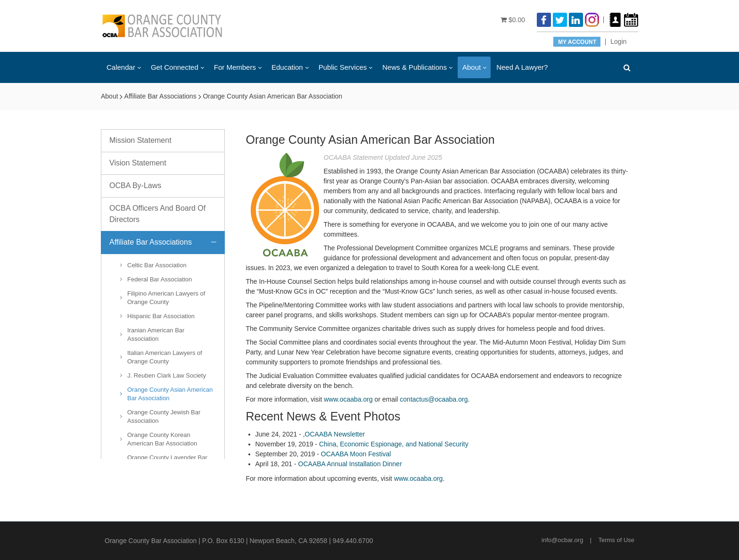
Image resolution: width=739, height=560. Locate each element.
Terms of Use (616, 540)
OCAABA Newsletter (335, 434)
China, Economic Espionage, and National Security (394, 444)
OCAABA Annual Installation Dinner (350, 464)
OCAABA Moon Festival (356, 454)
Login (618, 41)
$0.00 (513, 20)
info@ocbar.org (562, 540)
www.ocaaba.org (348, 399)
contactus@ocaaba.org (434, 399)
